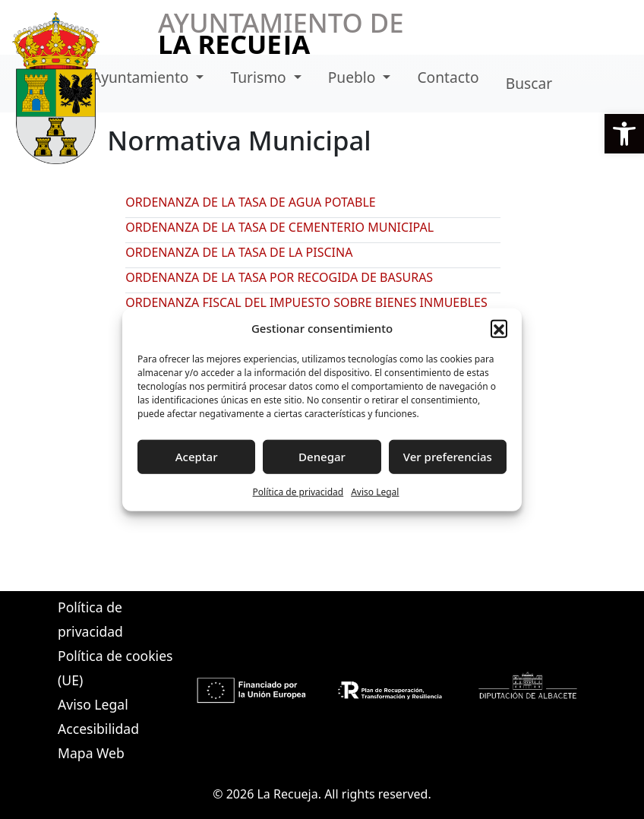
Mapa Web (91, 753)
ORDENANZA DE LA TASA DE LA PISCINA (239, 252)
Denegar (322, 457)
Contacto (448, 77)
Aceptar (197, 457)
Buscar (529, 83)
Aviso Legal (375, 491)
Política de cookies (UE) (115, 668)
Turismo (260, 77)
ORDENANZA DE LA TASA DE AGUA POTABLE (250, 202)
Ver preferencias (448, 457)
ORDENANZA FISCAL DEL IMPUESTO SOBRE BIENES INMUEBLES (306, 302)
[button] (624, 134)
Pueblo (354, 77)
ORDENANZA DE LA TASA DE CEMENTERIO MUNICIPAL (279, 227)
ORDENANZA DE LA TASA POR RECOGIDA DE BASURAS (279, 277)
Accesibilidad (98, 729)
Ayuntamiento (142, 77)
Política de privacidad (298, 491)
